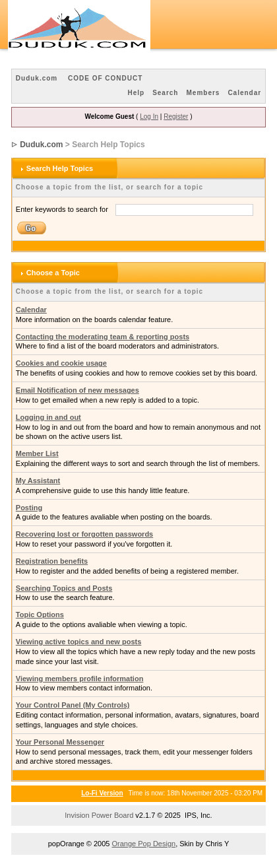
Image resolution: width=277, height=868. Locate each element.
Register (176, 117)
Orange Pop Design (144, 844)
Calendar (244, 93)
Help (136, 93)
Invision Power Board (99, 815)
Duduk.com (37, 78)
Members (203, 93)
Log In (149, 117)
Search (165, 93)
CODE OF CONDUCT (105, 78)
